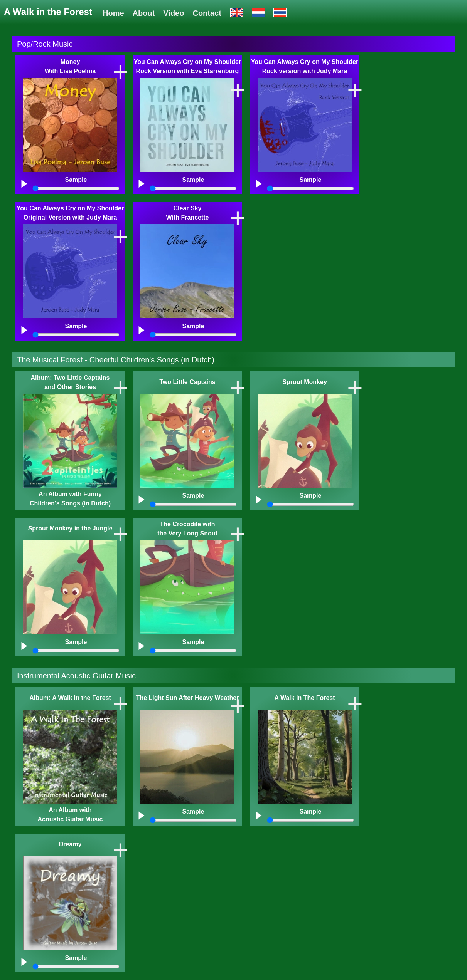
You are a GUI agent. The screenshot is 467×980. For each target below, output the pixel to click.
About (144, 13)
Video (174, 13)
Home (113, 13)
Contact (207, 13)
